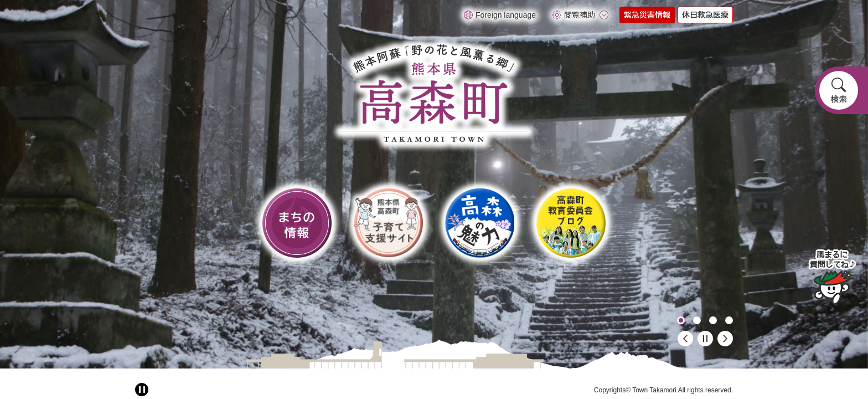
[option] (434, 184)
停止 (705, 339)
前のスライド (685, 339)
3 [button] (713, 320)
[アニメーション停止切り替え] (142, 390)
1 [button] (681, 320)
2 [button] (697, 320)
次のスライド (725, 339)
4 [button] (729, 320)
